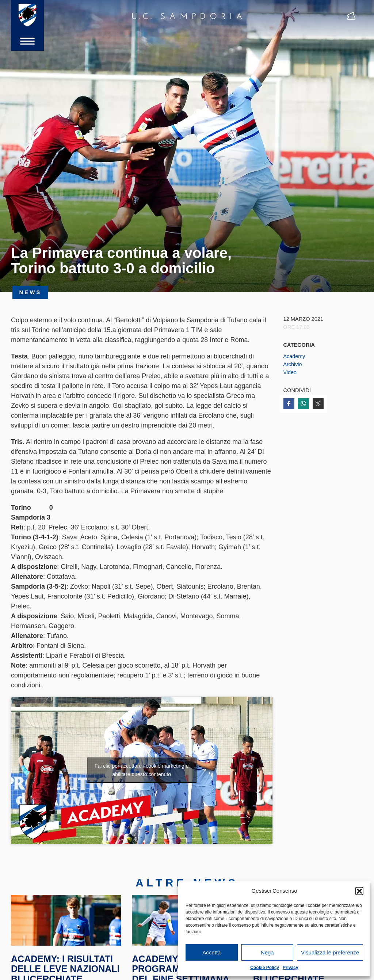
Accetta (211, 952)
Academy (295, 356)
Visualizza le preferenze (330, 952)
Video (290, 372)
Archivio (293, 364)
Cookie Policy (265, 968)
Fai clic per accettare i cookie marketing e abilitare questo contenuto (142, 770)
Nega (267, 952)
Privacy (291, 968)
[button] (359, 891)
